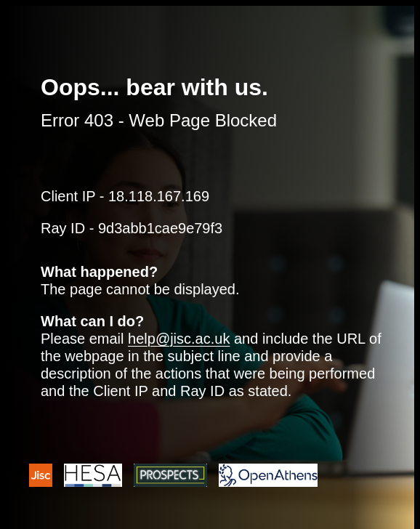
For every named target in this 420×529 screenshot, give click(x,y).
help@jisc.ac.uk (179, 339)
